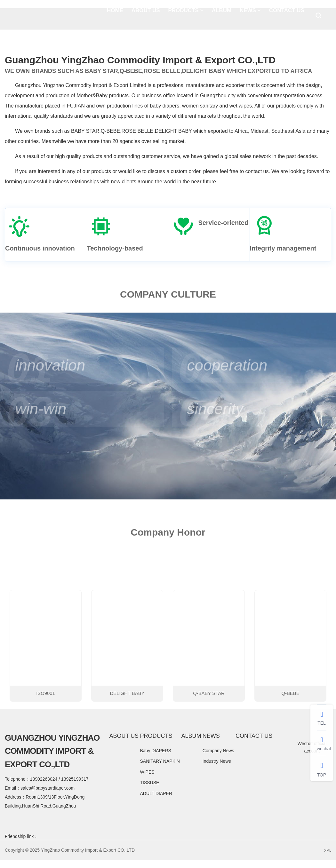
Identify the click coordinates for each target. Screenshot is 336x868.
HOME (115, 16)
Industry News (217, 769)
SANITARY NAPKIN (160, 769)
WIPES (147, 780)
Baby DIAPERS (155, 759)
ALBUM (222, 16)
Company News (218, 759)
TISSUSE (149, 791)
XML (327, 858)
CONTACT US (287, 16)
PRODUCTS (186, 16)
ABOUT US (146, 16)
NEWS (250, 16)
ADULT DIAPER (156, 802)
